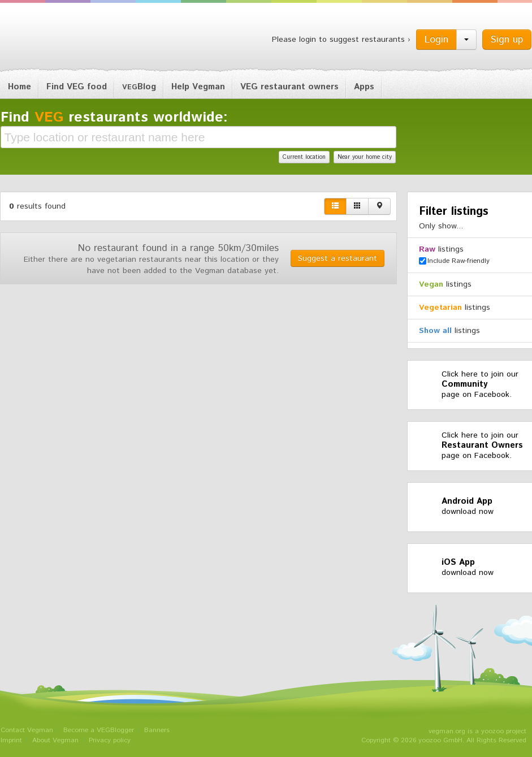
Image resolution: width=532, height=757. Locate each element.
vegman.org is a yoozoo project (477, 731)
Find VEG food (77, 87)
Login (436, 40)
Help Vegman (198, 87)
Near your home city (365, 157)
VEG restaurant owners (289, 87)
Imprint (11, 740)
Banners (157, 730)
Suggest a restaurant (338, 258)
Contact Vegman (27, 730)
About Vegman (55, 740)
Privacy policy (110, 740)
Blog (139, 87)
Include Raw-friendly (454, 261)
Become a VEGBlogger (99, 730)
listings (441, 249)
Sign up (507, 40)
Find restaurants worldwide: (114, 118)
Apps (364, 87)
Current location (304, 157)
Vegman (71, 38)
